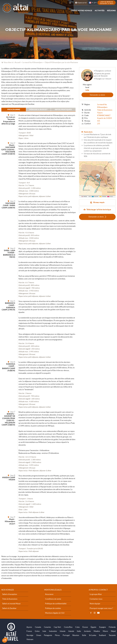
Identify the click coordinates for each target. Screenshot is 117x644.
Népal (113, 631)
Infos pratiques (63, 109)
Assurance (49, 594)
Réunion (76, 635)
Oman (39, 635)
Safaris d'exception (10, 594)
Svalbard (102, 635)
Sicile (84, 635)
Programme (14, 109)
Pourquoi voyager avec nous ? (101, 608)
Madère (97, 631)
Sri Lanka (93, 635)
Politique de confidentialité (56, 604)
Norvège (30, 635)
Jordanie (87, 631)
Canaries (47, 627)
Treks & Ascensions (105, 110)
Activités (100, 11)
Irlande (63, 631)
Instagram (95, 613)
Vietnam (30, 639)
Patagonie (48, 635)
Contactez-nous (96, 599)
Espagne (102, 627)
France (29, 631)
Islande (71, 631)
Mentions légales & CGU (55, 613)
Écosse (85, 627)
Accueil (17, 62)
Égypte (93, 627)
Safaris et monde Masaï (11, 604)
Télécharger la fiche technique (99, 209)
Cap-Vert (57, 627)
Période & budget (38, 109)
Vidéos (98, 613)
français (90, 3)
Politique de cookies (53, 608)
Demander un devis (97, 95)
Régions (111, 11)
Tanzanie (112, 635)
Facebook (91, 613)
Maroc (105, 631)
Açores (29, 627)
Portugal (66, 635)
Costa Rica (68, 627)
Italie (79, 631)
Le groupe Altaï (96, 594)
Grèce (37, 631)
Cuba (77, 627)
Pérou (57, 635)
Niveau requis (99, 202)
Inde (44, 631)
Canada (38, 627)
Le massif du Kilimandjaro (32, 62)
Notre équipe (95, 604)
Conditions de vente (53, 599)
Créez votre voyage (81, 11)
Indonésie (53, 631)
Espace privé (82, 3)
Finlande (112, 627)
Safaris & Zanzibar (9, 608)
